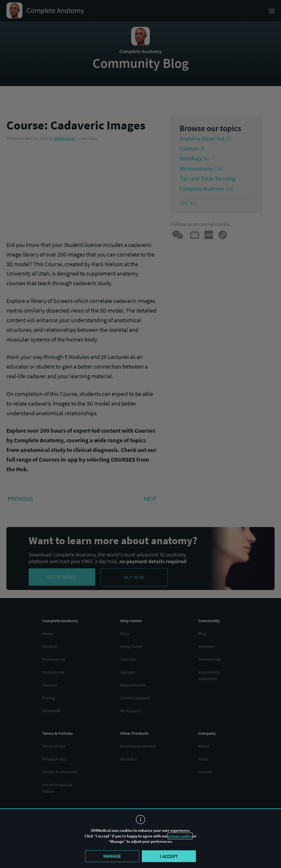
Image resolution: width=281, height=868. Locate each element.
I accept (169, 856)
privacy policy (180, 836)
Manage (112, 856)
